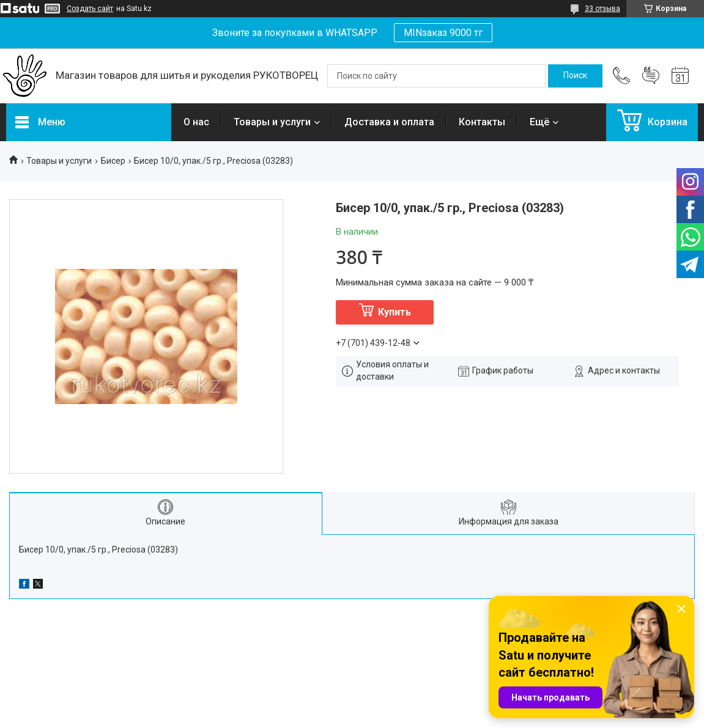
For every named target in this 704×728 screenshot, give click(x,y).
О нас (196, 122)
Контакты (482, 122)
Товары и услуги (272, 122)
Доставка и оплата (389, 122)
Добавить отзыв (651, 76)
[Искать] (575, 76)
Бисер (113, 161)
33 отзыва (602, 9)
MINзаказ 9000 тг (443, 33)
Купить (395, 312)
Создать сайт (90, 9)
